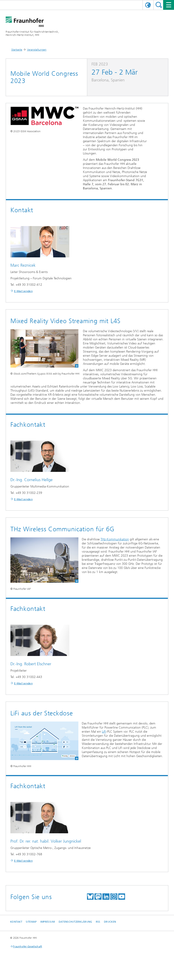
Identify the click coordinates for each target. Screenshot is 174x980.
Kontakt (16, 922)
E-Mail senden (23, 291)
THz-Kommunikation (115, 539)
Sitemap (31, 922)
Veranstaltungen (37, 50)
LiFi (104, 732)
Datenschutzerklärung (75, 922)
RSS (98, 922)
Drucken (110, 922)
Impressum (48, 922)
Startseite (17, 50)
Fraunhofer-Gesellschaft (27, 947)
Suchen (159, 5)
